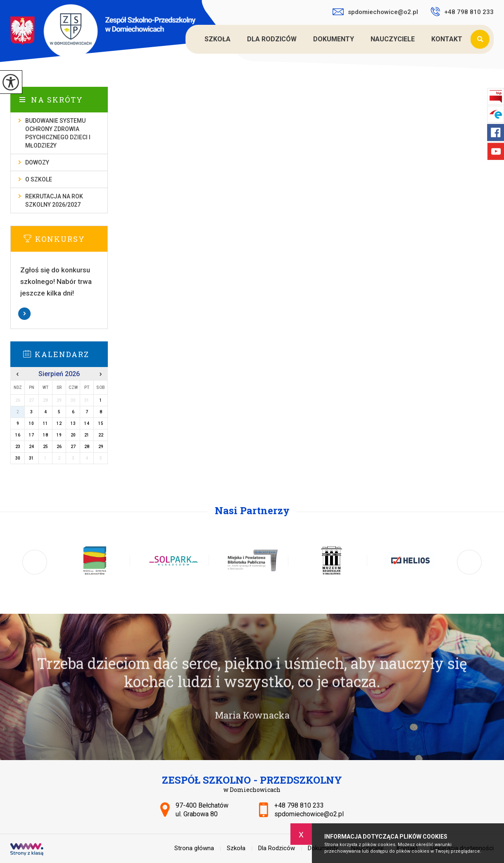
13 (73, 423)
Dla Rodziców (272, 39)
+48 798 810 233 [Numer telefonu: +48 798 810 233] (299, 805)
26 (59, 447)
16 (18, 435)
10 (31, 423)
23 (18, 447)
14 (87, 423)
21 (87, 435)
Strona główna (187, 39)
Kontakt (447, 39)
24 (31, 447)
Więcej (59, 314)
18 (45, 435)
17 (31, 435)
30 (18, 458)
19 (59, 435)
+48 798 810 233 (462, 12)
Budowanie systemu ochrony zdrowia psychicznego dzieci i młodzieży (58, 133)
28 (87, 447)
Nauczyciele (393, 39)
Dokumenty (334, 39)
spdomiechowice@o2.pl (375, 12)
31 (31, 458)
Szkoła (218, 39)
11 (45, 423)
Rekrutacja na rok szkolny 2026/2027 (54, 200)
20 (73, 435)
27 (73, 447)
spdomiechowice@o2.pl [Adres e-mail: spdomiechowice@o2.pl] (309, 814)
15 (101, 423)
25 (45, 447)
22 (101, 435)
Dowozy (37, 162)
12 (59, 423)
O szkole (39, 179)
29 (101, 447)
